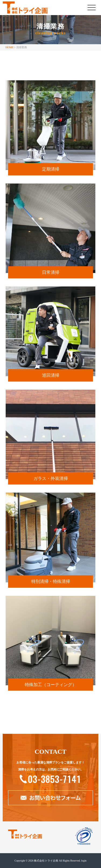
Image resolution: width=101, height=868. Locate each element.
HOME (10, 47)
